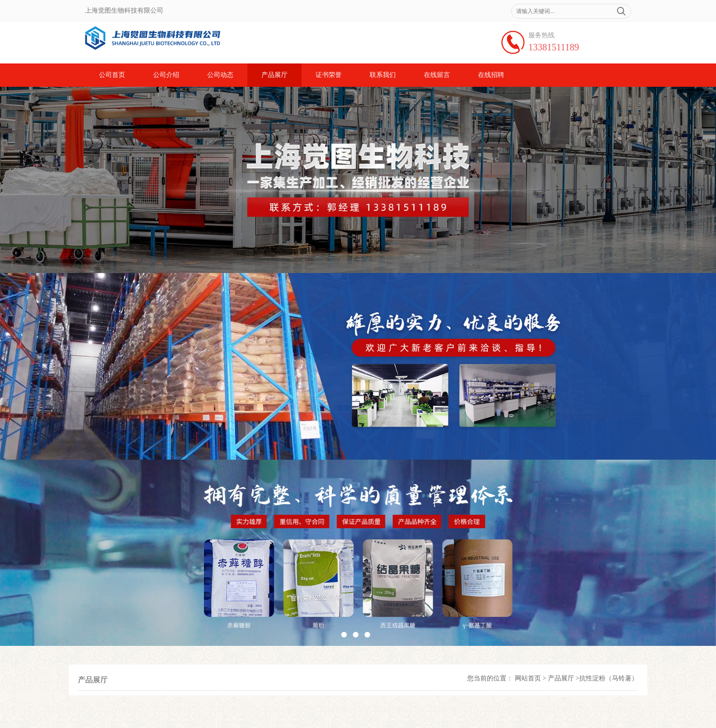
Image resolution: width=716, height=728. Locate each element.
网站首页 (528, 678)
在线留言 (437, 75)
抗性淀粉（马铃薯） (609, 678)
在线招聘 (491, 75)
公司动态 (220, 75)
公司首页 (112, 75)
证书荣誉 (329, 75)
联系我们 (383, 75)
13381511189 (554, 47)
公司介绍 (166, 75)
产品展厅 (274, 75)
